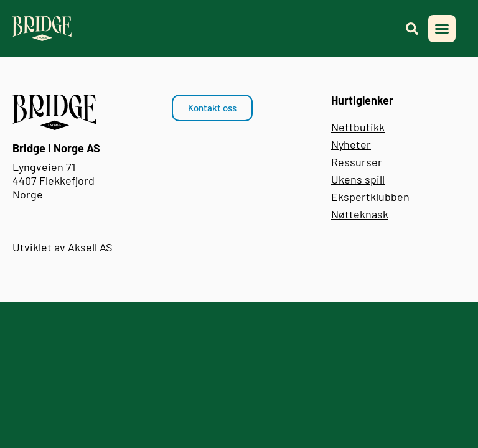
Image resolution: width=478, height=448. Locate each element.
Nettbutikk (358, 127)
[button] (442, 29)
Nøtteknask (360, 214)
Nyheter (351, 144)
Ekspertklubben (370, 197)
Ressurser (357, 162)
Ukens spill (358, 179)
